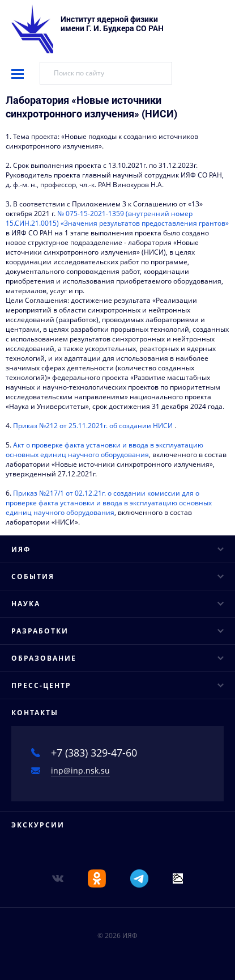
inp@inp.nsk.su (80, 770)
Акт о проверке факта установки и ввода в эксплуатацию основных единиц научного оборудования (104, 450)
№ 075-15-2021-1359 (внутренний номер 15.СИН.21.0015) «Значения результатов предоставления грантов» (117, 218)
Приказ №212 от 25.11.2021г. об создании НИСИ (93, 426)
